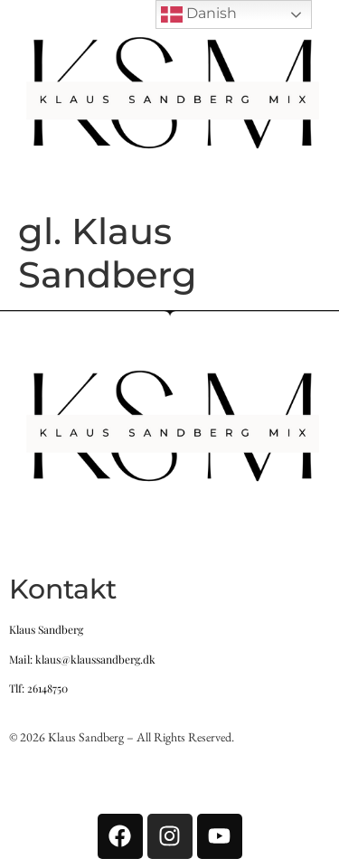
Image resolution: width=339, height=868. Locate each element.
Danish (199, 14)
